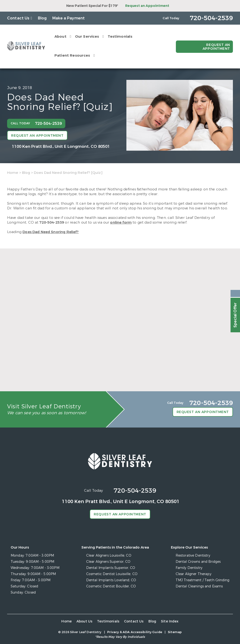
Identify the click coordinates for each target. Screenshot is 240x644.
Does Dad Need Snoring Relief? (51, 232)
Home (13, 173)
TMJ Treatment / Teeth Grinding (202, 580)
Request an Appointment (147, 6)
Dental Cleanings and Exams (199, 586)
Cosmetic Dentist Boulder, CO (111, 586)
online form (121, 222)
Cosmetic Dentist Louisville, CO (112, 574)
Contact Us (18, 18)
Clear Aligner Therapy (193, 574)
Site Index (170, 621)
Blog (42, 18)
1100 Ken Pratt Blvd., (61, 146)
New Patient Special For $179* (92, 6)
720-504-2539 (52, 222)
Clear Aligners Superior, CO (108, 562)
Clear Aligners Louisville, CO (109, 556)
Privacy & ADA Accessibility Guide (135, 632)
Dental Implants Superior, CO (111, 568)
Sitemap (175, 632)
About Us (84, 621)
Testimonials (120, 36)
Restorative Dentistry (193, 556)
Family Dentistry (189, 568)
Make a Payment (69, 18)
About (60, 36)
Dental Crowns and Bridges (198, 562)
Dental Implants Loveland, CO (111, 580)
